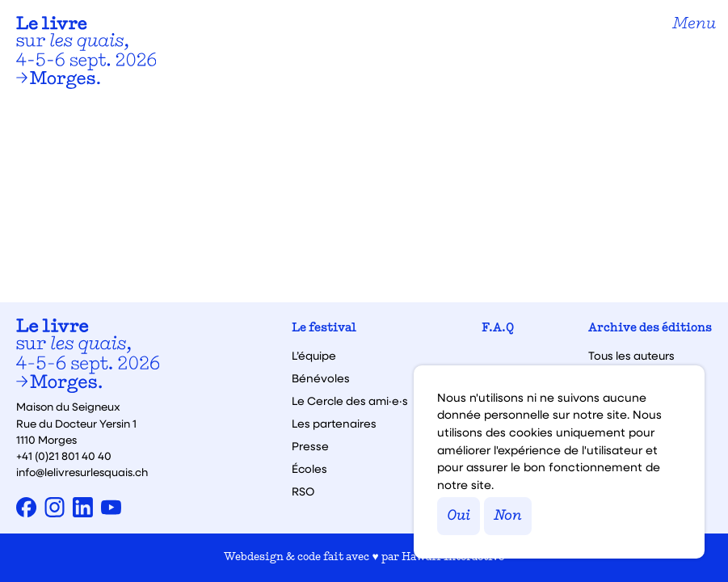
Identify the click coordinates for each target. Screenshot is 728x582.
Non (508, 516)
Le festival (324, 329)
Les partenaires (334, 424)
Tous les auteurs (631, 356)
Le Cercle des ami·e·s (350, 401)
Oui (459, 516)
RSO (303, 491)
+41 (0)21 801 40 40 (64, 455)
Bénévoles (321, 378)
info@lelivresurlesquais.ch (82, 472)
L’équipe (314, 356)
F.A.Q (498, 329)
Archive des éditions (650, 329)
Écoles (309, 469)
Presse (310, 446)
